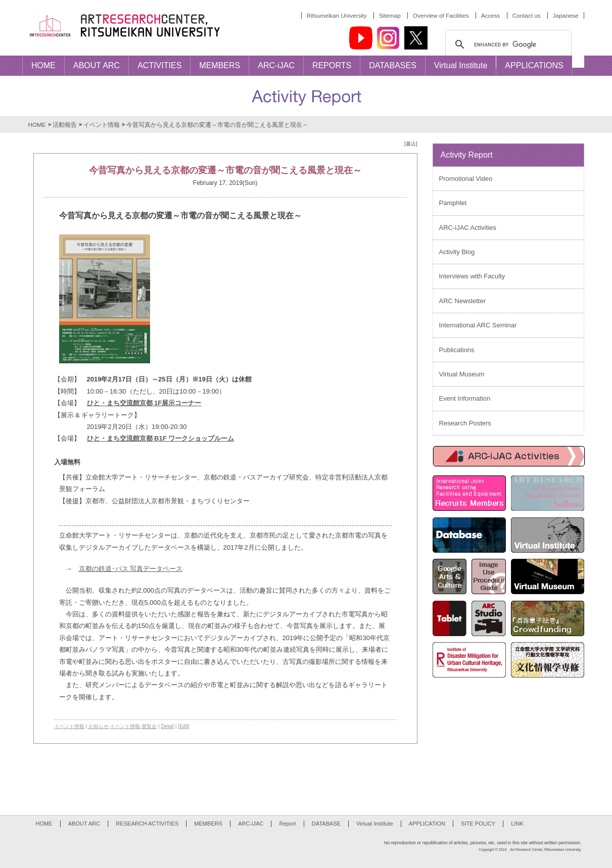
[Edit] (184, 726)
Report (287, 824)
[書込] (411, 144)
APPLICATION (427, 824)
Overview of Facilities (441, 15)
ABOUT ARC (84, 824)
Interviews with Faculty (472, 276)
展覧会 (149, 726)
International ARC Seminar (478, 325)
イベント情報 (102, 125)
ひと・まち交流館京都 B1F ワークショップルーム (161, 438)
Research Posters (465, 423)
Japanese (566, 15)
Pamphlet (453, 203)
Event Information (465, 398)
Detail (167, 726)
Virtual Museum (462, 374)
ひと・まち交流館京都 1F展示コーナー (144, 403)
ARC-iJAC (251, 824)
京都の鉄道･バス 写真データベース (131, 569)
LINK (517, 824)
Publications (457, 350)
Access (491, 15)
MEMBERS (208, 824)
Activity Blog (457, 252)
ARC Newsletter (462, 301)
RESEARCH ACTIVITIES (147, 824)
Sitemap (390, 15)
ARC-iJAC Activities (468, 228)
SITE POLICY (478, 824)
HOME (37, 125)
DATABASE (326, 824)
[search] (507, 44)
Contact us (527, 15)
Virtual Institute (375, 824)
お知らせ (99, 726)
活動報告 (65, 125)
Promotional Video (466, 179)
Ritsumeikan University (337, 15)
